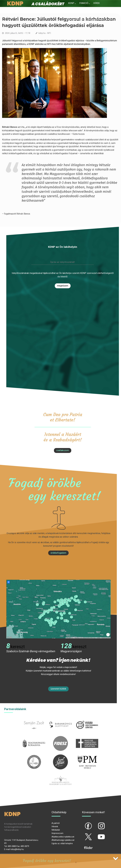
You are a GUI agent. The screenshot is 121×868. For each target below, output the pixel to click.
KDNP (71, 3)
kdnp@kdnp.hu (17, 849)
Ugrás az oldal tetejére (62, 843)
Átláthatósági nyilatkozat (63, 840)
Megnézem (63, 286)
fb (84, 824)
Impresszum (57, 833)
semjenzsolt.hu (34, 719)
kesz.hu (34, 756)
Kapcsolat (90, 10)
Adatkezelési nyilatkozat (63, 837)
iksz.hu (87, 719)
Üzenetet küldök (58, 689)
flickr (85, 845)
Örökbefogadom (58, 553)
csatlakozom (63, 450)
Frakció (84, 3)
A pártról (56, 823)
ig (96, 824)
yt (97, 834)
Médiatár (56, 830)
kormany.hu (34, 738)
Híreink (55, 827)
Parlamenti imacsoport (60, 775)
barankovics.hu (60, 719)
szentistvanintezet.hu (60, 756)
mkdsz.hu (87, 738)
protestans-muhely (87, 756)
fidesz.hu (60, 738)
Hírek (96, 3)
